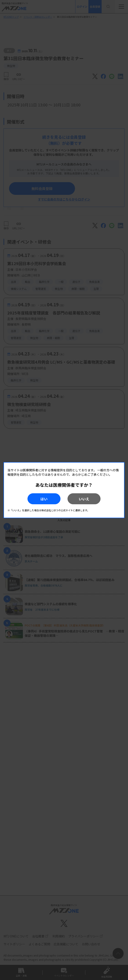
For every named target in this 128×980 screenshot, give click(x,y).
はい (44, 499)
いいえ (84, 499)
